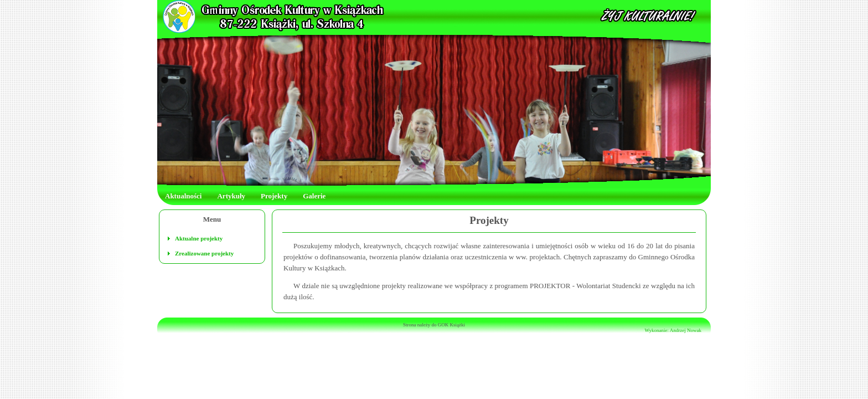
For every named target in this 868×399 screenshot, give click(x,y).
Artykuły (231, 196)
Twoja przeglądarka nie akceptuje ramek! (434, 17)
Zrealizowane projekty (204, 253)
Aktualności (183, 196)
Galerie (314, 196)
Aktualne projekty (199, 238)
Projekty (274, 196)
